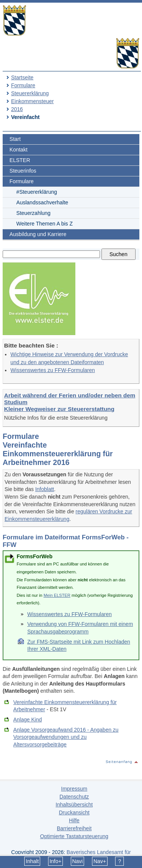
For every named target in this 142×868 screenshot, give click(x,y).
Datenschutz (74, 797)
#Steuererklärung (37, 192)
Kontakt (18, 150)
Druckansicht (74, 812)
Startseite (22, 77)
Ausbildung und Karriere (38, 234)
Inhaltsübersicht (74, 805)
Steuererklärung (30, 93)
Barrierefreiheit (74, 828)
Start (15, 139)
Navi (77, 861)
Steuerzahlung (33, 213)
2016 (17, 109)
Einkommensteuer (32, 101)
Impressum (74, 789)
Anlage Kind (28, 720)
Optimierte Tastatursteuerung (74, 836)
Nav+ (100, 861)
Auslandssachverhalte (42, 202)
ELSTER (20, 160)
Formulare (23, 85)
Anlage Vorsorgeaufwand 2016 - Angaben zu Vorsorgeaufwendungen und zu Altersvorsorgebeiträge (66, 737)
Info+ (56, 861)
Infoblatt (45, 489)
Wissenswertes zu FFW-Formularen (53, 370)
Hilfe (74, 820)
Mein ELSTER (57, 595)
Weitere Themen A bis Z (44, 224)
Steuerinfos (23, 171)
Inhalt (32, 861)
